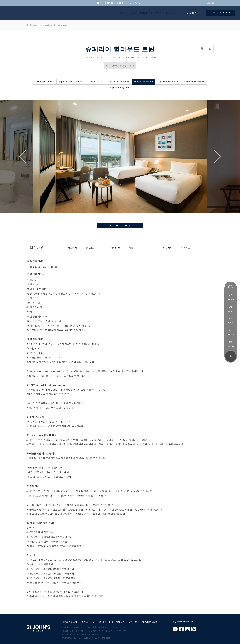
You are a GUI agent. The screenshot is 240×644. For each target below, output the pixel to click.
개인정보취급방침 (150, 622)
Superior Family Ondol (120, 87)
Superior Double (45, 82)
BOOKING (121, 226)
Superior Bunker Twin (168, 82)
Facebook (181, 629)
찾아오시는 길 (88, 622)
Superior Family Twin (120, 82)
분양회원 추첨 (147, 13)
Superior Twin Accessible (70, 82)
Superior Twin (96, 82)
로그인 (134, 13)
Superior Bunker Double (194, 82)
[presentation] (23, 157)
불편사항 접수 (118, 622)
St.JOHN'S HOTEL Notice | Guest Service (120, 3)
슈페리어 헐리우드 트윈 (56, 25)
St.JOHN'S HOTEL (16, 13)
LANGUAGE (172, 13)
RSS (194, 629)
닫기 (210, 3)
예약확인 (159, 13)
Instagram (188, 629)
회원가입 (125, 13)
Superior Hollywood (143, 82)
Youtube (175, 629)
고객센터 (103, 622)
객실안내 (38, 25)
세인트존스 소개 (70, 622)
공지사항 (133, 622)
